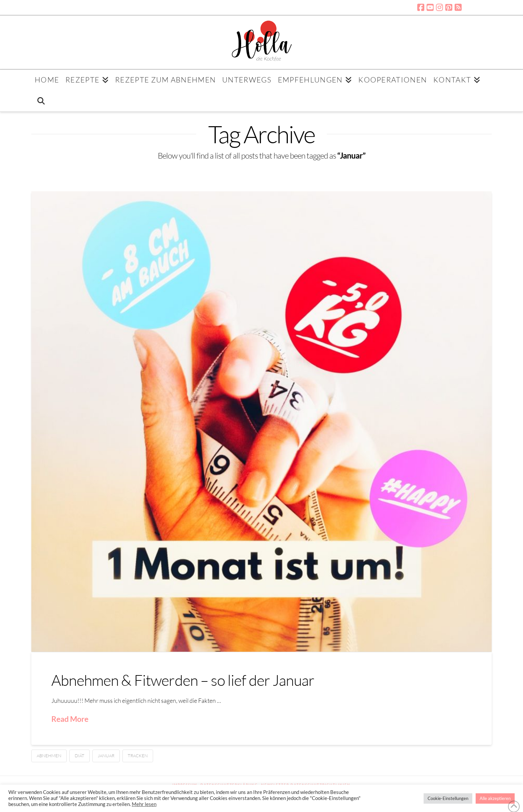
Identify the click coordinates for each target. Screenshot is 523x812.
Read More (70, 719)
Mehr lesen (144, 804)
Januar (106, 756)
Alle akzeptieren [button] (495, 798)
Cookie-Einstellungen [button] (448, 798)
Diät (80, 756)
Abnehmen (49, 756)
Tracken (138, 756)
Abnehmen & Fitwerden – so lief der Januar (183, 680)
